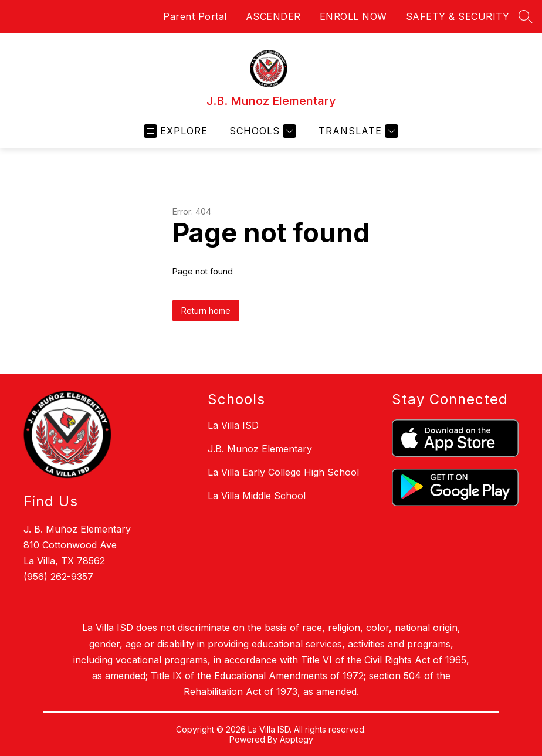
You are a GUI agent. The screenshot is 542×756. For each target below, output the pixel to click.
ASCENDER (273, 16)
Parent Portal (195, 16)
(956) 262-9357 (58, 577)
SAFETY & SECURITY (458, 16)
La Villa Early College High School (283, 472)
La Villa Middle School (257, 496)
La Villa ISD (233, 425)
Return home (206, 311)
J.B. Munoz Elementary (260, 449)
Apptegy (297, 739)
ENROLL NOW (353, 16)
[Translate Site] (357, 131)
